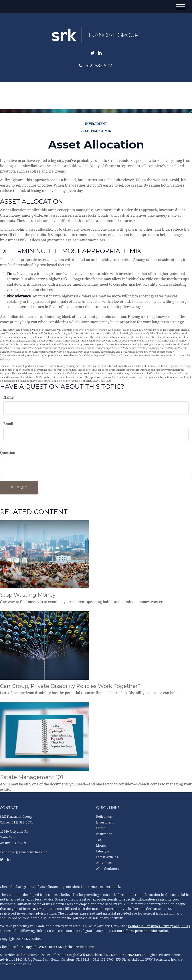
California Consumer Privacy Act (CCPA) (159, 926)
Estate (101, 828)
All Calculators (108, 869)
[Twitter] (93, 53)
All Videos (104, 863)
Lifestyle (103, 851)
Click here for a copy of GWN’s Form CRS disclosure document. (48, 947)
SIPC (139, 955)
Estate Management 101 (32, 777)
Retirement (105, 817)
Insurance (104, 834)
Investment (105, 822)
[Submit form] (19, 488)
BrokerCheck (110, 887)
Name (8, 397)
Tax (99, 840)
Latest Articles (107, 857)
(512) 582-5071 (96, 66)
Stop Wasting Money (28, 595)
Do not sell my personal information (140, 931)
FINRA (130, 955)
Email (8, 424)
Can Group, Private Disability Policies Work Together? (70, 686)
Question (8, 453)
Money (101, 846)
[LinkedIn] (100, 53)
